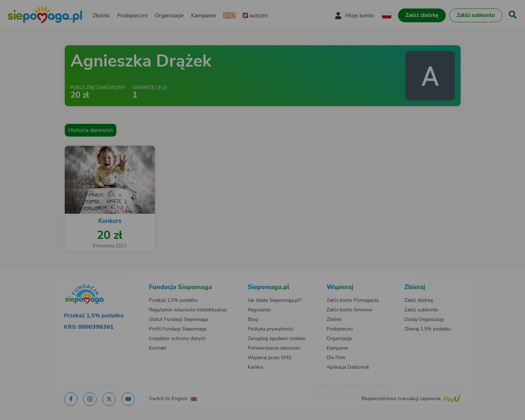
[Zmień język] (107, 280)
